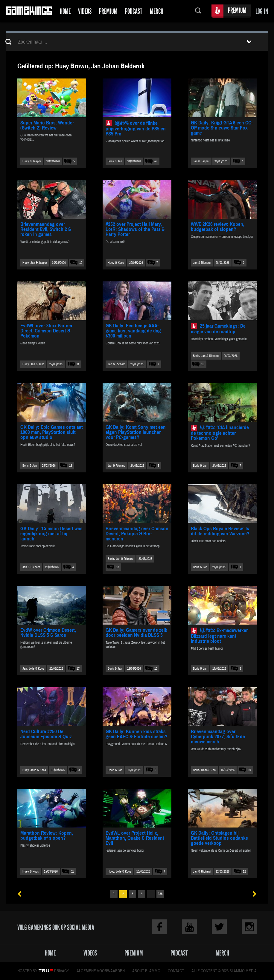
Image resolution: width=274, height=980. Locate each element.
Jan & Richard (202, 263)
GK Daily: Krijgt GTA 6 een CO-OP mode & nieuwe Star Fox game (222, 128)
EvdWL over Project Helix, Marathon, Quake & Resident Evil (135, 838)
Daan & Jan (115, 770)
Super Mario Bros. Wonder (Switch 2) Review (47, 125)
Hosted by (27, 971)
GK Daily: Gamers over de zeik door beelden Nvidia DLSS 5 (136, 633)
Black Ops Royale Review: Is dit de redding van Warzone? (220, 531)
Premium (108, 11)
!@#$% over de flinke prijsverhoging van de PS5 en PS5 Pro (136, 128)
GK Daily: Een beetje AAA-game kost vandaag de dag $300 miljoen (133, 331)
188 (160, 894)
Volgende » (253, 894)
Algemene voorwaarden (101, 971)
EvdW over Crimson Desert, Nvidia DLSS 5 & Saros (48, 633)
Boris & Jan (115, 161)
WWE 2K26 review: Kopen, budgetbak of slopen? (218, 227)
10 (203, 364)
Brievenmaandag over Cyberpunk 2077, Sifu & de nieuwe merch (218, 737)
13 (71, 466)
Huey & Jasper (32, 161)
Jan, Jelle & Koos (33, 669)
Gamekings (29, 11)
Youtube (189, 927)
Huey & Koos (116, 263)
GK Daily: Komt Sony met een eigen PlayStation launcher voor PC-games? (136, 432)
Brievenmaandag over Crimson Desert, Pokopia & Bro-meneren (137, 534)
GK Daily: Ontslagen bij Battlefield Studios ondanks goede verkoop (219, 838)
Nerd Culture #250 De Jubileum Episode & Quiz (46, 734)
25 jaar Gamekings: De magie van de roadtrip (218, 329)
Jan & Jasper (201, 161)
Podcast (134, 11)
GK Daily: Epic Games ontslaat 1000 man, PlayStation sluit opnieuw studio (52, 432)
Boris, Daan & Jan (204, 770)
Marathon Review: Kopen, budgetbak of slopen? (47, 836)
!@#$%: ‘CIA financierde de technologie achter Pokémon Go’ (220, 433)
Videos (85, 11)
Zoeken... (198, 11)
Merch (157, 11)
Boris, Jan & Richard (206, 356)
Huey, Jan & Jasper (35, 263)
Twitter (219, 927)
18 (118, 567)
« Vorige (21, 894)
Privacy (62, 971)
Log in (262, 11)
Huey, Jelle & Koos (34, 770)
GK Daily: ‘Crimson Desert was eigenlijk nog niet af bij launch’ (51, 534)
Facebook (159, 927)
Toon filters (249, 42)
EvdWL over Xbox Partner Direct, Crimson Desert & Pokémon (46, 331)
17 (78, 669)
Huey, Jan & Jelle (33, 364)
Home (65, 11)
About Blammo (146, 971)
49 (156, 161)
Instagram (249, 927)
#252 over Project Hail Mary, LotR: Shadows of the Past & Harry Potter (135, 229)
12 (81, 263)
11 (78, 364)
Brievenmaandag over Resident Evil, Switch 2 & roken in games (46, 229)
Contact (176, 971)
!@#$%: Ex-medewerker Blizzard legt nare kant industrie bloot (219, 636)
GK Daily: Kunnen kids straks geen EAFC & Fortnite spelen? (137, 734)
